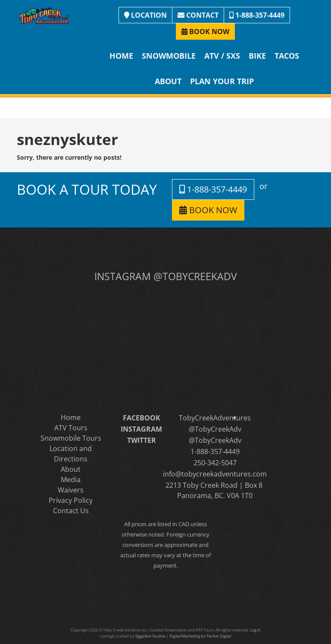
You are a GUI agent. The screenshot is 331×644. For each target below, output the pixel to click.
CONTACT (198, 15)
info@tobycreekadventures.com (215, 474)
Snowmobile (169, 56)
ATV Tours (71, 428)
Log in (255, 630)
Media (71, 480)
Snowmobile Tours (71, 438)
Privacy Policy (71, 500)
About (168, 81)
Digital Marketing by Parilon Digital (200, 636)
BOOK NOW (205, 32)
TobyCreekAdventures (215, 418)
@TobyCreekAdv (215, 429)
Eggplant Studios (150, 636)
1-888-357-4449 (257, 15)
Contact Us (71, 511)
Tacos (287, 56)
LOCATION (145, 15)
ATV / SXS (222, 56)
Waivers (71, 490)
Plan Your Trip (222, 81)
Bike (257, 56)
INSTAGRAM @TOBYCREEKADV (166, 276)
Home (121, 56)
